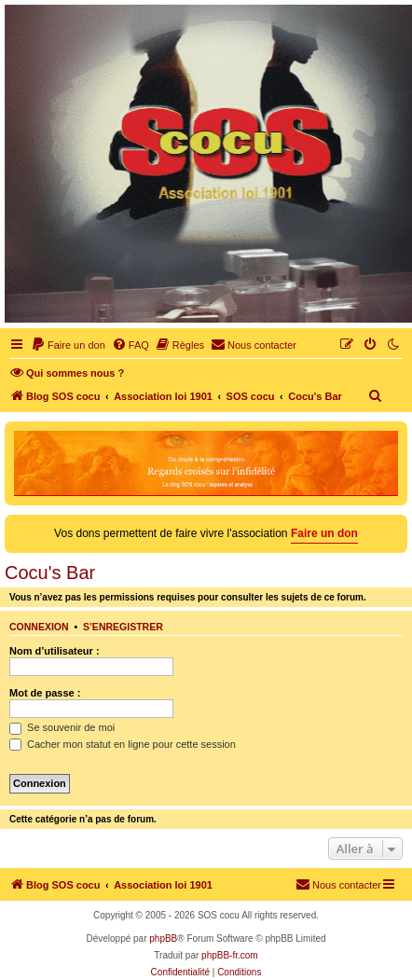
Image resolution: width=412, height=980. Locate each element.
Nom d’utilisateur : (55, 651)
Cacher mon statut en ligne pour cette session (123, 744)
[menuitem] (68, 345)
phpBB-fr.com (230, 955)
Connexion (39, 627)
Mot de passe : (45, 693)
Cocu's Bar (50, 573)
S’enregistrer (123, 627)
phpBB (163, 939)
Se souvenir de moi (62, 727)
